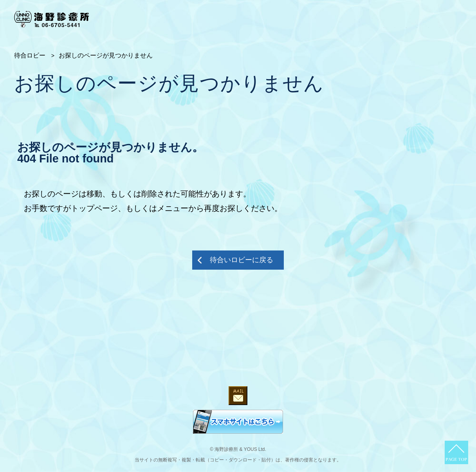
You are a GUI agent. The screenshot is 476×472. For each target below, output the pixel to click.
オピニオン (356, 19)
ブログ (422, 19)
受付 (238, 19)
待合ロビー (205, 19)
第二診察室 (314, 19)
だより (453, 19)
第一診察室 (271, 19)
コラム (392, 19)
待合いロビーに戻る (242, 260)
